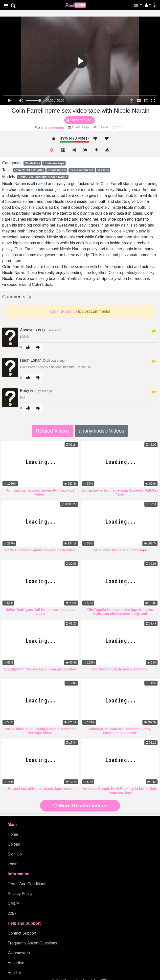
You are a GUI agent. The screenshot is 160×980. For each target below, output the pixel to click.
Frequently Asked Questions (32, 943)
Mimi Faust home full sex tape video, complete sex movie (120, 731)
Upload (14, 844)
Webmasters (19, 953)
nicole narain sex (81, 170)
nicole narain (57, 170)
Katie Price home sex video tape (120, 550)
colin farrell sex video (29, 170)
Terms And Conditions (27, 884)
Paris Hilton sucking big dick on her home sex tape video (40, 731)
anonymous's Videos (102, 431)
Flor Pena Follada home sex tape (120, 669)
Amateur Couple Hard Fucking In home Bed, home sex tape (120, 791)
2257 (12, 913)
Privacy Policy (20, 894)
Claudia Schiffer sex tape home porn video (40, 669)
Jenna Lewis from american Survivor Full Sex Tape (120, 492)
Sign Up (15, 854)
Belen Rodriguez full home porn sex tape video (40, 612)
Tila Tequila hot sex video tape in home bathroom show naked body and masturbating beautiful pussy (120, 614)
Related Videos (53, 431)
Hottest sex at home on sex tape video (40, 789)
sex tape (103, 170)
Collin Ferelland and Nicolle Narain (43, 177)
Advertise (16, 963)
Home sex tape (54, 163)
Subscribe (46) (80, 120)
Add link (15, 973)
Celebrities (32, 163)
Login (12, 864)
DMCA (13, 904)
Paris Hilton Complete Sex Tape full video (40, 550)
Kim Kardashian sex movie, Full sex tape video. (40, 492)
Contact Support (22, 933)
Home (13, 834)
